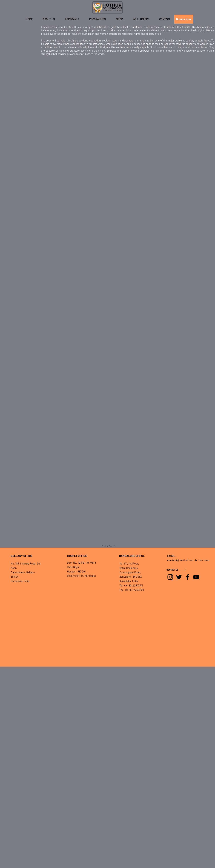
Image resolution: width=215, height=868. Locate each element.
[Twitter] (179, 577)
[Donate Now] (184, 19)
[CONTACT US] (179, 570)
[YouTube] (196, 577)
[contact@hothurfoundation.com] (189, 560)
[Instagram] (170, 577)
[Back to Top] (108, 546)
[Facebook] (188, 577)
